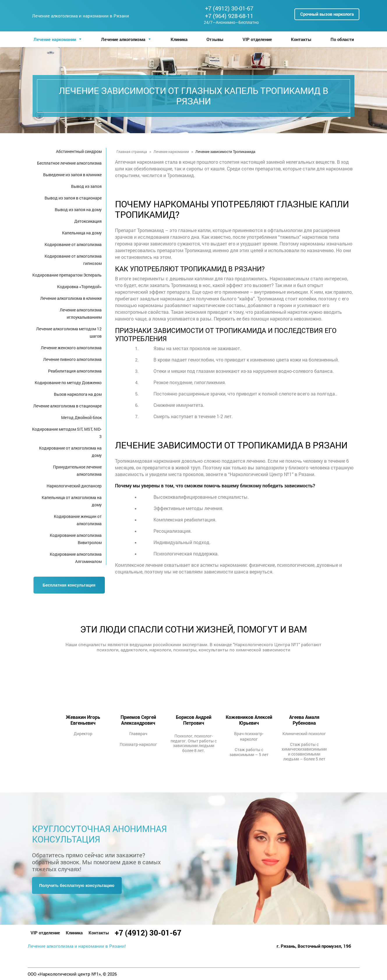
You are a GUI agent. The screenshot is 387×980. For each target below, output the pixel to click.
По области (342, 39)
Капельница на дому (82, 233)
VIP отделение (257, 39)
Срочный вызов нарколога (327, 14)
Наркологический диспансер (74, 486)
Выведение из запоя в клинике (72, 175)
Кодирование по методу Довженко (68, 383)
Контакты (301, 39)
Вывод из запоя (86, 186)
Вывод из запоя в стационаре (73, 198)
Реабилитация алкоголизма (75, 371)
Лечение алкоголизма (123, 39)
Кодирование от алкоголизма (73, 244)
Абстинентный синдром (79, 151)
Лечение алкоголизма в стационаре (67, 406)
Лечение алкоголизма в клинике (71, 298)
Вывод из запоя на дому (78, 210)
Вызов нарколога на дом (78, 394)
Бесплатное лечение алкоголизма (69, 163)
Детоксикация (88, 221)
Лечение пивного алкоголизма (72, 359)
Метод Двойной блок (81, 417)
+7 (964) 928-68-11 (229, 16)
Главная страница (132, 152)
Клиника (179, 39)
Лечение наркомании (55, 39)
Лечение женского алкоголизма (71, 348)
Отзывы (215, 39)
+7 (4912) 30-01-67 (229, 8)
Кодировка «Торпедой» (79, 287)
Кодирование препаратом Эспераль (67, 275)
